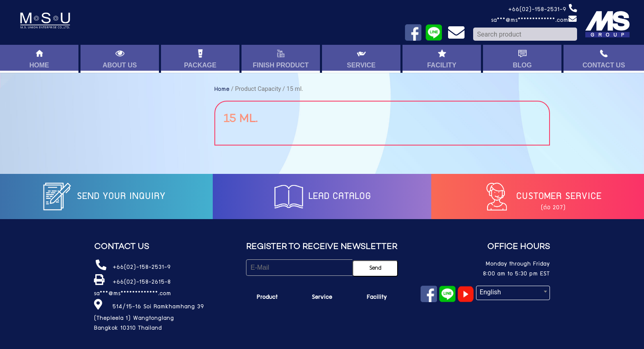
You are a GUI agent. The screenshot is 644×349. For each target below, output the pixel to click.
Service (322, 298)
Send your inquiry (103, 197)
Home (222, 90)
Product (267, 298)
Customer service (541, 197)
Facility (377, 298)
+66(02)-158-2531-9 (543, 10)
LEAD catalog (322, 197)
